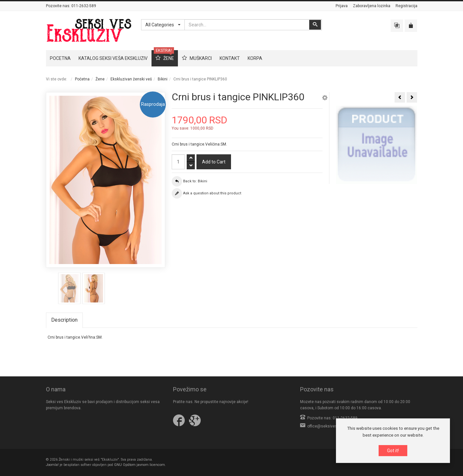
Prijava (342, 6)
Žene (100, 79)
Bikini (163, 79)
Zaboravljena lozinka (372, 6)
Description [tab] (64, 320)
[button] (325, 99)
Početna (82, 79)
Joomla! (52, 465)
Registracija (406, 6)
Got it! (393, 451)
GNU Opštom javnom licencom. (140, 465)
